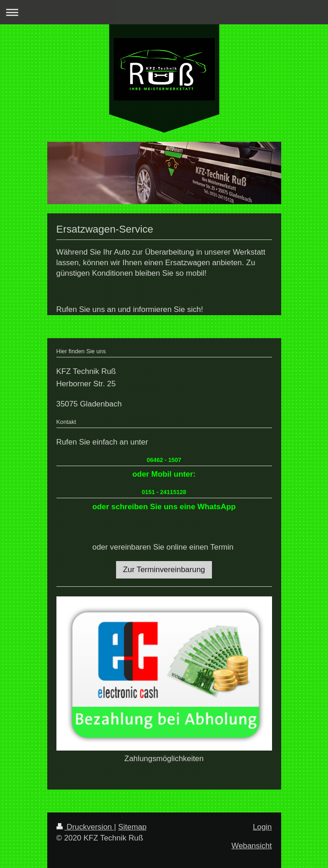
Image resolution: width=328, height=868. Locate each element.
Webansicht (252, 846)
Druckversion (85, 827)
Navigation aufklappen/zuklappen (164, 12)
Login (262, 827)
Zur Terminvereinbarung (164, 570)
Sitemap (133, 827)
